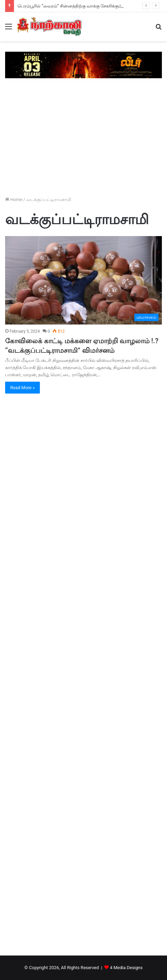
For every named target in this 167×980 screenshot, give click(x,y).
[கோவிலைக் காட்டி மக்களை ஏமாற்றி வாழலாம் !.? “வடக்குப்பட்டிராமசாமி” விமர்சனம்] (83, 280)
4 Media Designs (126, 968)
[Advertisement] (83, 140)
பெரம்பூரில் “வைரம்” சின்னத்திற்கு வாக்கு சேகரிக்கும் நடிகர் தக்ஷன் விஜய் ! (91, 6)
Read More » (22, 388)
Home (14, 200)
